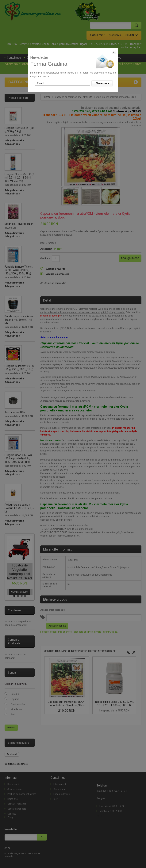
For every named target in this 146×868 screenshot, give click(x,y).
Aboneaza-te (102, 83)
